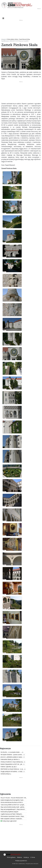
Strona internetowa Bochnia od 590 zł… (12, 802)
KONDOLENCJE (5, 774)
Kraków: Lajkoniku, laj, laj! (8, 767)
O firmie (33, 857)
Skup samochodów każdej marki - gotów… (13, 807)
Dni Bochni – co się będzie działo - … (11, 752)
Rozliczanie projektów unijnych (9, 812)
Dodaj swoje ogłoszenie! (9, 821)
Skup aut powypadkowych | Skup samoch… (13, 809)
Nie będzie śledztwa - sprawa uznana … (12, 755)
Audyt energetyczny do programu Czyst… (12, 800)
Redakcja (26, 857)
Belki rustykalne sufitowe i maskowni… (12, 819)
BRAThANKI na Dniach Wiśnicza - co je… (12, 769)
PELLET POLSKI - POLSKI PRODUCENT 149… (14, 798)
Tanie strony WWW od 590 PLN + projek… (13, 805)
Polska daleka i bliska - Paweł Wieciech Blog (18, 39)
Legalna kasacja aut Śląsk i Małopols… (12, 814)
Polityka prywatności (21, 861)
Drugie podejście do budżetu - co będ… (12, 771)
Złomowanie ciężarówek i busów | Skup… (13, 816)
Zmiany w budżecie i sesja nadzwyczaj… (12, 762)
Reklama (19, 857)
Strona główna (11, 857)
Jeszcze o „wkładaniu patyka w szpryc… (12, 757)
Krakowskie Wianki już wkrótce (10, 759)
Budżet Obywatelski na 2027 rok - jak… (12, 764)
